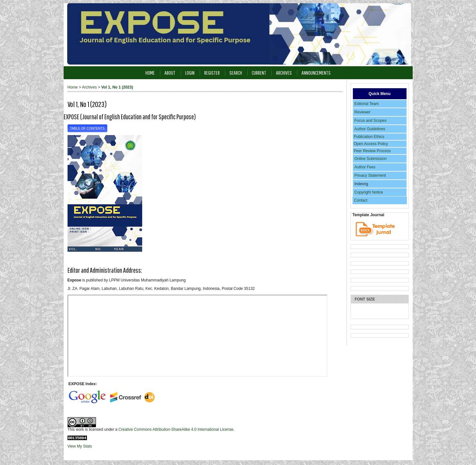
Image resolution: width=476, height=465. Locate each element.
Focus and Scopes (370, 121)
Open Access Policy (371, 144)
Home (150, 73)
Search (236, 73)
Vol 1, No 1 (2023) (117, 87)
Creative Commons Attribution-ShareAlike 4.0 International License (176, 429)
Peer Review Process (372, 151)
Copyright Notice (369, 192)
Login (190, 73)
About (170, 73)
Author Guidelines (370, 129)
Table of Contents (87, 128)
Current (259, 73)
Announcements (316, 73)
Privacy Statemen (370, 175)
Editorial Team (367, 104)
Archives (284, 73)
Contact (361, 200)
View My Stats (80, 446)
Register (212, 73)
